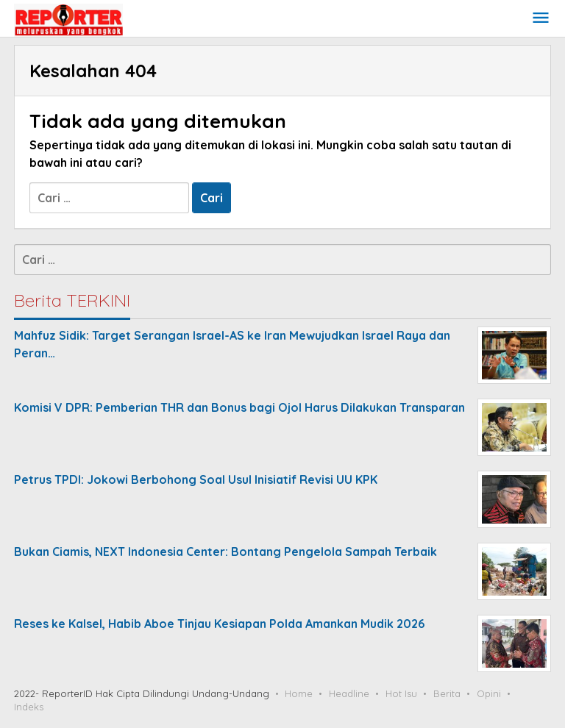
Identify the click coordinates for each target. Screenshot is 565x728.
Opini (489, 693)
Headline (349, 693)
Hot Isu (401, 693)
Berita (447, 693)
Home (299, 693)
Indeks (29, 707)
